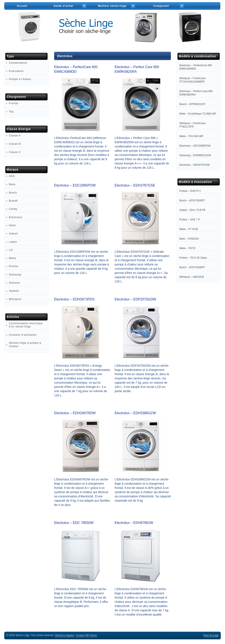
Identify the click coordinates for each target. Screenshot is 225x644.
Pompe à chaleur (20, 79)
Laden (13, 242)
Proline (14, 266)
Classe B (15, 144)
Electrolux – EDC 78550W (74, 523)
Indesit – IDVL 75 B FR (192, 210)
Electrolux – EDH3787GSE (135, 185)
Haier (13, 225)
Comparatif (161, 6)
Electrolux (16, 217)
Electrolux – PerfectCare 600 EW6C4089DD (196, 67)
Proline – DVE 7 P (190, 220)
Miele (13, 258)
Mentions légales (65, 635)
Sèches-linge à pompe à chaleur (25, 344)
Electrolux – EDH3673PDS (74, 299)
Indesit (13, 234)
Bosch (13, 193)
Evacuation (16, 71)
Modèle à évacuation (195, 182)
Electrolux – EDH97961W (134, 523)
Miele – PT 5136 (189, 229)
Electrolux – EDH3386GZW (135, 413)
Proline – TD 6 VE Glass (193, 258)
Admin (91, 635)
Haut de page (211, 635)
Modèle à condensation (197, 56)
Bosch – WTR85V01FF (192, 104)
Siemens (15, 283)
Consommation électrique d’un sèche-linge (26, 325)
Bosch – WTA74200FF (192, 267)
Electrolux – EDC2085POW (75, 185)
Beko (12, 184)
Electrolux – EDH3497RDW (75, 413)
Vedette (14, 291)
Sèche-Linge (112, 32)
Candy (13, 209)
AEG (12, 176)
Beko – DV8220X (189, 239)
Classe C (15, 152)
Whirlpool (15, 299)
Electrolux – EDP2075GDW (135, 299)
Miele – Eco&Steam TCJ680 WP (198, 114)
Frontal (14, 103)
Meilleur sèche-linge (112, 6)
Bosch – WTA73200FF (192, 201)
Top (11, 112)
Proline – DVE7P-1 (190, 191)
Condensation (18, 63)
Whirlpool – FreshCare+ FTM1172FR (193, 125)
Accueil (22, 6)
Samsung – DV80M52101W (195, 155)
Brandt (13, 201)
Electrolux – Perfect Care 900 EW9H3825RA (196, 93)
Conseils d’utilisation (23, 335)
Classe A (15, 136)
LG (11, 250)
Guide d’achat (63, 6)
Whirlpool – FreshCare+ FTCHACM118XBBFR (193, 80)
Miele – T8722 (187, 248)
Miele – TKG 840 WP (191, 136)
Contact (80, 635)
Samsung (15, 275)
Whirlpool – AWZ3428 (192, 277)
